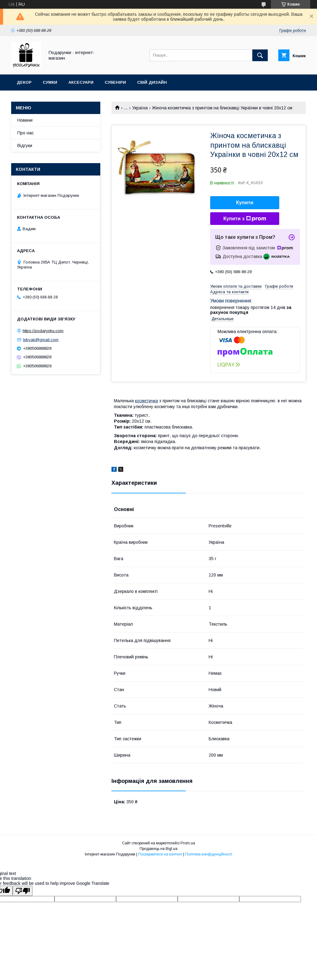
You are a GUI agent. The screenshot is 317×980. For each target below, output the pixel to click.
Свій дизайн (152, 82)
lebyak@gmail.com (41, 340)
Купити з (245, 219)
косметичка (146, 401)
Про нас (26, 133)
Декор (24, 82)
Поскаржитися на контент (160, 854)
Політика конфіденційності (209, 854)
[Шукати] (260, 55)
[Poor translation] (23, 891)
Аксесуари (81, 82)
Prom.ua (188, 843)
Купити (245, 203)
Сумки (50, 82)
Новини (25, 120)
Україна (140, 108)
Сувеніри (115, 82)
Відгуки (25, 146)
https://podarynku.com (43, 331)
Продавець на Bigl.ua (158, 849)
